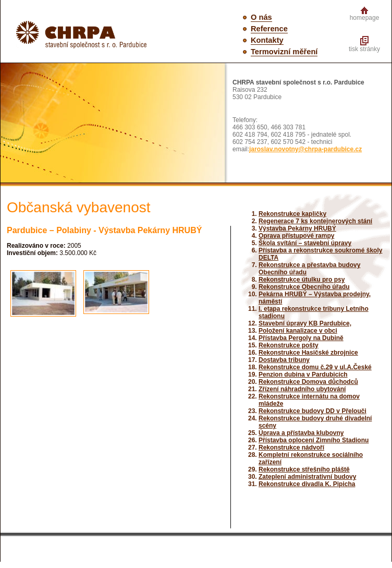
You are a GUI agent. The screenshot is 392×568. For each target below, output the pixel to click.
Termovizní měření (284, 52)
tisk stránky (364, 49)
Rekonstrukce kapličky (292, 214)
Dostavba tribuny (284, 360)
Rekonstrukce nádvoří (291, 448)
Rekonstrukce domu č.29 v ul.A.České (315, 367)
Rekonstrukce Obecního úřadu (304, 287)
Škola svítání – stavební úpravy (305, 243)
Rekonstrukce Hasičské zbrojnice (308, 353)
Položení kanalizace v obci (298, 331)
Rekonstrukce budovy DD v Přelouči (313, 411)
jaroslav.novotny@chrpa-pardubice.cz (305, 149)
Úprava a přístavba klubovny (301, 433)
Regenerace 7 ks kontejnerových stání (315, 221)
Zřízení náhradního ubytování (302, 389)
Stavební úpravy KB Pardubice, (305, 323)
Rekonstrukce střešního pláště (304, 469)
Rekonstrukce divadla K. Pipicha (307, 484)
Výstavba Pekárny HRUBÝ (297, 228)
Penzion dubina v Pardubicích (303, 374)
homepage (365, 18)
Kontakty (267, 40)
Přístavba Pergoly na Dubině (301, 338)
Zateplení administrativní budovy (307, 477)
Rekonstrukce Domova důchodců (308, 382)
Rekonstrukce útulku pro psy (302, 280)
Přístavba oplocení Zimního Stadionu (314, 440)
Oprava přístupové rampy (296, 236)
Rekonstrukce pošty (289, 345)
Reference (269, 29)
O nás (261, 17)
